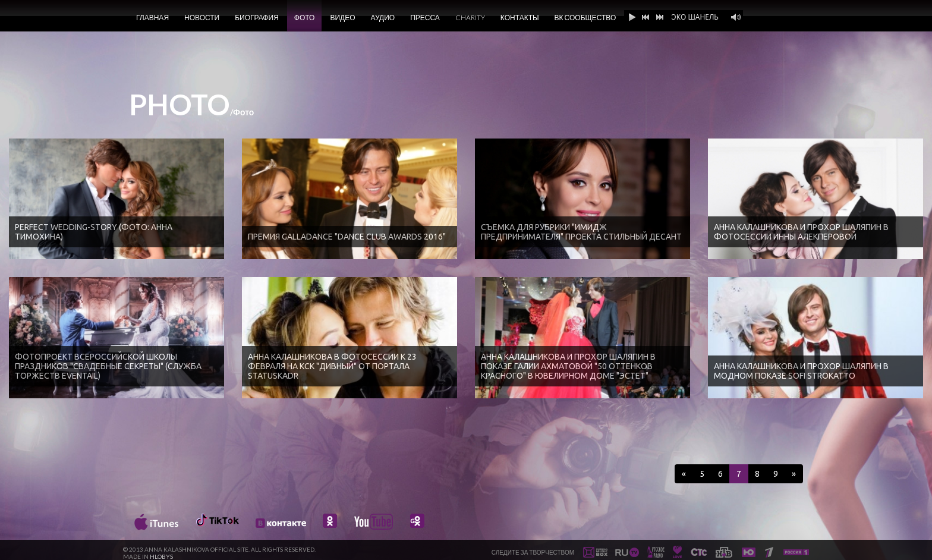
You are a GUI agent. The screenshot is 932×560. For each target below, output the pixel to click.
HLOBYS (161, 556)
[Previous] (684, 474)
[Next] (794, 474)
